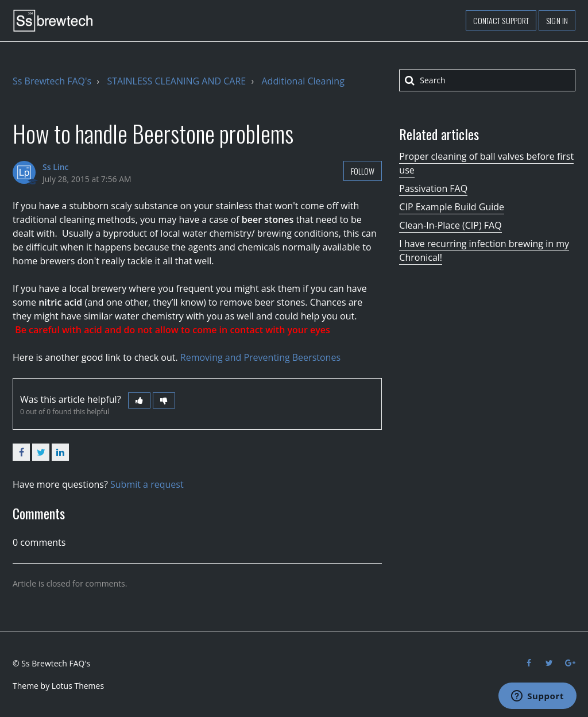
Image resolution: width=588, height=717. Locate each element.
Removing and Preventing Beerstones (260, 357)
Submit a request (147, 484)
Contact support (501, 20)
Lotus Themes (78, 686)
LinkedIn (60, 452)
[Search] (487, 80)
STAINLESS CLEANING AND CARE (176, 81)
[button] (139, 400)
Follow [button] (363, 171)
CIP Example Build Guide (452, 207)
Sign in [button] (557, 20)
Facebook (21, 452)
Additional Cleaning (303, 81)
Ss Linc (56, 167)
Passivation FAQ (433, 188)
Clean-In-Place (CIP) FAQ (450, 225)
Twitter (41, 452)
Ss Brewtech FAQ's (52, 81)
